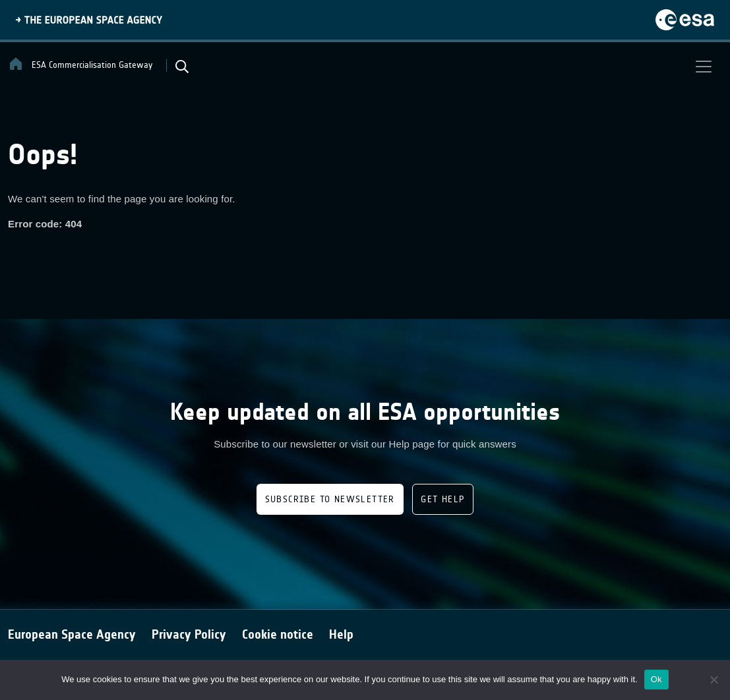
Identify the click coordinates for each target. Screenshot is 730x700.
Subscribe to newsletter (330, 499)
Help (341, 634)
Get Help (443, 499)
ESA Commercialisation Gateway (80, 64)
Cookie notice (278, 634)
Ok (656, 679)
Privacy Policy (189, 634)
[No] (714, 680)
